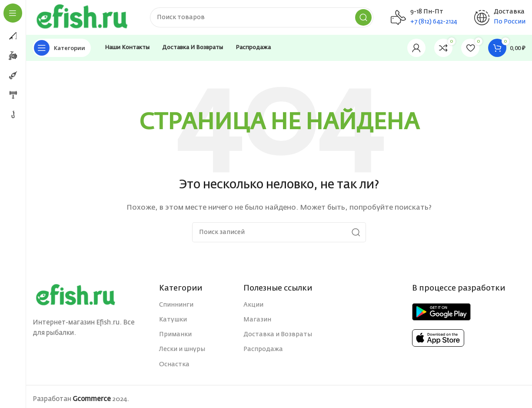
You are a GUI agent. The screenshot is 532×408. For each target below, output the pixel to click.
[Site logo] (83, 17)
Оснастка (174, 365)
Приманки (175, 334)
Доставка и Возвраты (278, 334)
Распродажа (263, 349)
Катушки (173, 320)
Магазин (257, 320)
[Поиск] (262, 17)
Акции (253, 305)
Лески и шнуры (182, 349)
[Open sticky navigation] (62, 48)
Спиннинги (176, 305)
